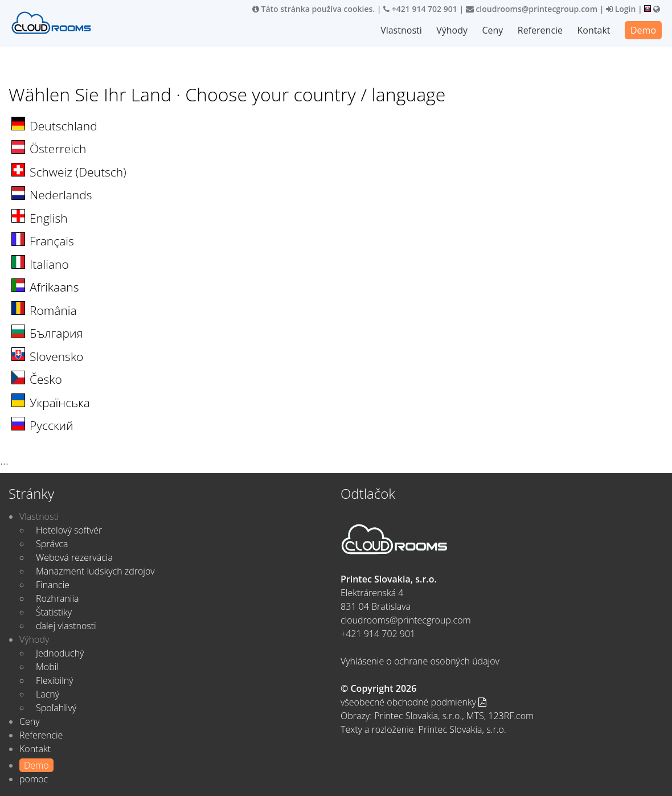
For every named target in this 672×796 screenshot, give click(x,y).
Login (621, 9)
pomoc (34, 779)
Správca (52, 544)
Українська (60, 403)
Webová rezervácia (74, 557)
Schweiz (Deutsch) (78, 172)
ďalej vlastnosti (66, 626)
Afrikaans (54, 287)
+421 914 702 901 (420, 9)
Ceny (492, 30)
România (53, 310)
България (56, 333)
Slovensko (56, 356)
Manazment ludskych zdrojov (95, 571)
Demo (643, 30)
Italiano (49, 264)
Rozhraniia (58, 598)
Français (52, 241)
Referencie (540, 30)
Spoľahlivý (56, 708)
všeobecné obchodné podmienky (413, 702)
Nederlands (61, 195)
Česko (46, 379)
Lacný (48, 694)
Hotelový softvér (69, 530)
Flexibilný (55, 680)
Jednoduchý (60, 653)
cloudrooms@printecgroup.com (532, 9)
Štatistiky (54, 612)
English (49, 218)
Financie (53, 585)
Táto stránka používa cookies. (314, 9)
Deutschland (63, 126)
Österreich (58, 149)
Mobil (47, 667)
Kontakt (594, 30)
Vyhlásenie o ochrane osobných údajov (420, 661)
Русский (52, 425)
